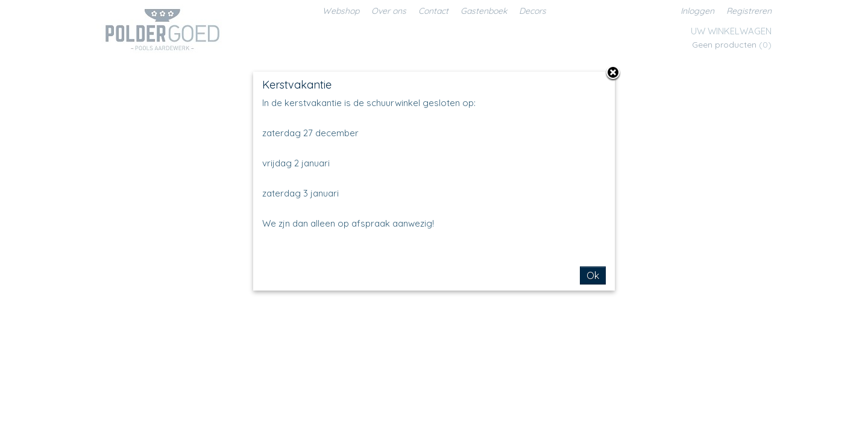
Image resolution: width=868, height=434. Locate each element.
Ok (593, 275)
